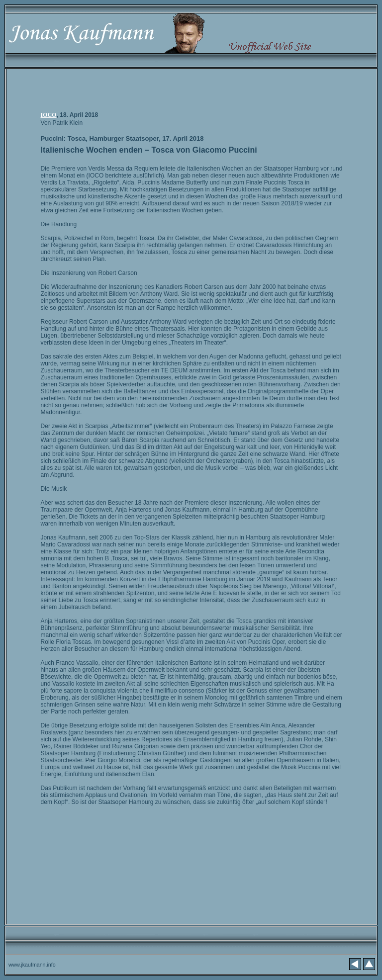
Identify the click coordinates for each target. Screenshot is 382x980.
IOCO (49, 115)
